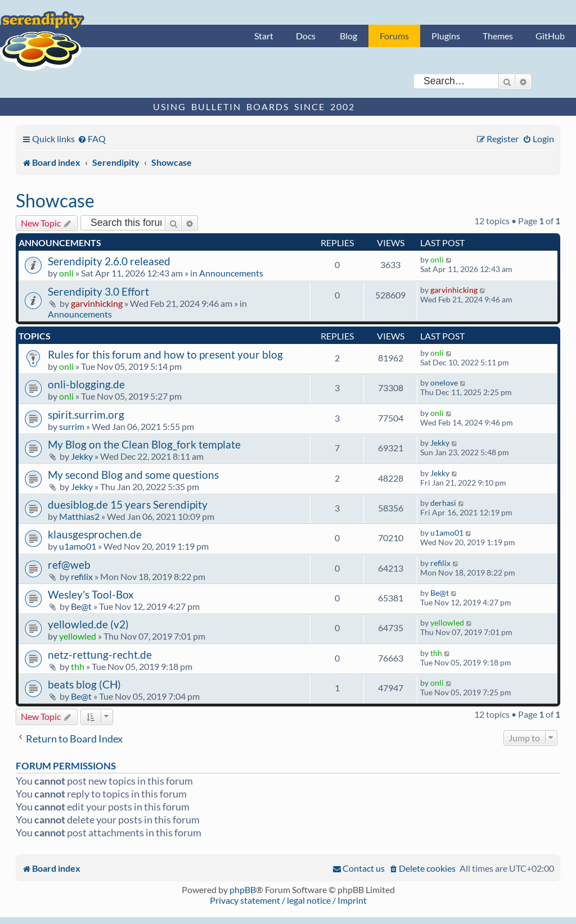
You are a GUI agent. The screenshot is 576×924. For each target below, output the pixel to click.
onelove (444, 382)
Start (264, 36)
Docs (306, 36)
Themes (498, 36)
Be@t (81, 606)
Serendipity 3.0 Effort (98, 291)
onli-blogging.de (86, 384)
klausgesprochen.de (95, 534)
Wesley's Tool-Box (91, 594)
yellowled (78, 636)
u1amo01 (78, 546)
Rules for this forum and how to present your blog (165, 354)
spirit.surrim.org (86, 415)
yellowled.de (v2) (88, 624)
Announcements (231, 273)
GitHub (550, 36)
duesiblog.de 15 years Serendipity (128, 504)
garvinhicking (97, 303)
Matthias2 (79, 516)
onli (66, 273)
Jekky (82, 456)
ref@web (69, 565)
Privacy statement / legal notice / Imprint (288, 900)
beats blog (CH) (84, 684)
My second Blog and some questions (133, 475)
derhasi (443, 503)
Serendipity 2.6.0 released (109, 261)
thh (78, 666)
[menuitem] (92, 139)
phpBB (243, 889)
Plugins (446, 36)
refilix (82, 576)
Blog (348, 36)
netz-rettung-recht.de (100, 654)
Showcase (55, 200)
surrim (72, 426)
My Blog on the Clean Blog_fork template (144, 444)
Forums (394, 36)
